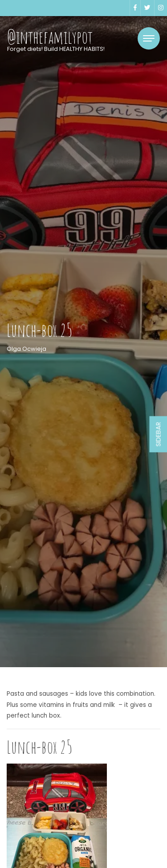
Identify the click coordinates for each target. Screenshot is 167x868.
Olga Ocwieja (26, 349)
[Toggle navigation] (149, 38)
